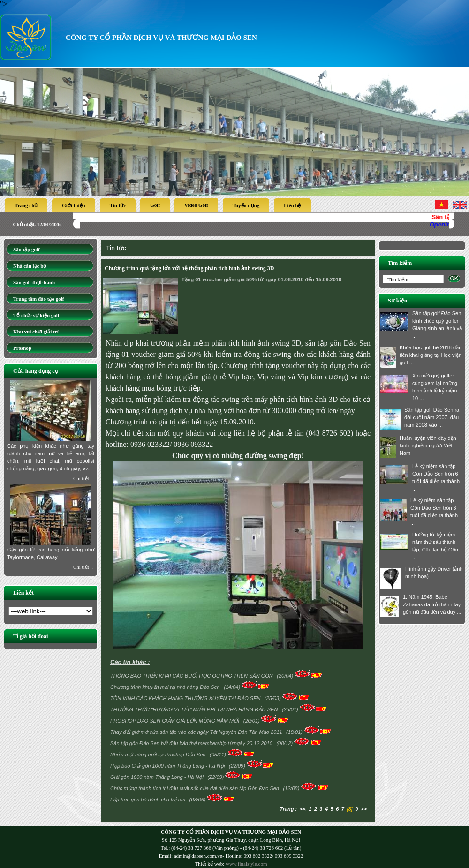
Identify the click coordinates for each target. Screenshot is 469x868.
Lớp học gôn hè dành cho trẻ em (148, 800)
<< (303, 809)
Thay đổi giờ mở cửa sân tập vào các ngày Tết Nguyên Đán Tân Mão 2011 (197, 732)
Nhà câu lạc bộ (30, 266)
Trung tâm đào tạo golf (38, 299)
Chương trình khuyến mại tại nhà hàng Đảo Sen (166, 687)
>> (364, 809)
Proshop (22, 348)
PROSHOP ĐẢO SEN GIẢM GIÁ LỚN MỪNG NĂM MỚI (175, 721)
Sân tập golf (26, 249)
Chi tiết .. (83, 478)
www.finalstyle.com (246, 864)
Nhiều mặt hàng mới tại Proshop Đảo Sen (159, 755)
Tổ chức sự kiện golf (36, 315)
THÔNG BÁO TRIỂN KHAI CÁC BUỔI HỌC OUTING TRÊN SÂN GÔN (192, 676)
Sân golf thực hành (34, 282)
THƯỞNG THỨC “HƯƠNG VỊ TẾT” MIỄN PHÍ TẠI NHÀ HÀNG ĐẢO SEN (195, 709)
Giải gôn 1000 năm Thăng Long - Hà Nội (158, 777)
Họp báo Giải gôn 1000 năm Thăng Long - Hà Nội (168, 766)
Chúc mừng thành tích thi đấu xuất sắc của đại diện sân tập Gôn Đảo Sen (195, 788)
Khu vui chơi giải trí (36, 332)
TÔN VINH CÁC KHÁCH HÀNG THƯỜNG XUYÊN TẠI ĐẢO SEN (186, 698)
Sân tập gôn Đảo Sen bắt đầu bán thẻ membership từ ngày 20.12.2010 (192, 743)
